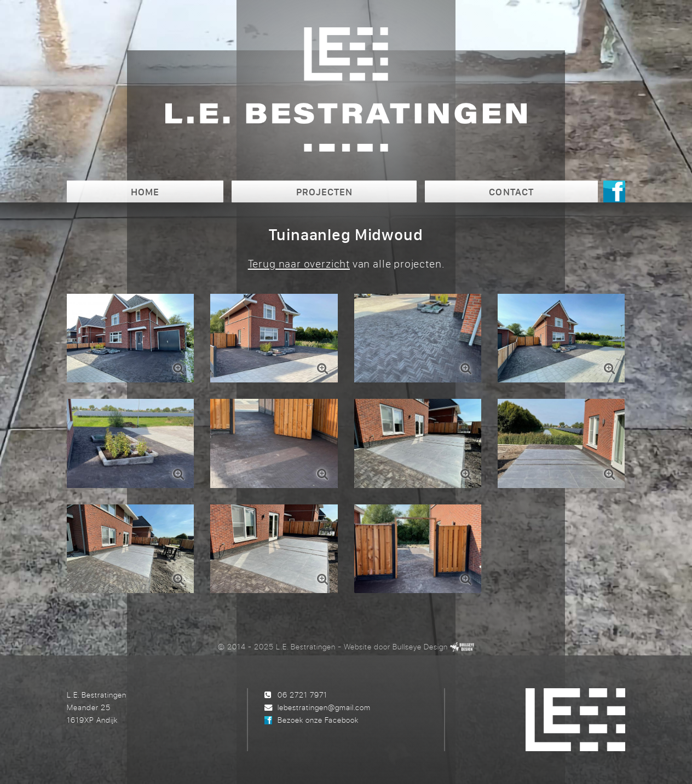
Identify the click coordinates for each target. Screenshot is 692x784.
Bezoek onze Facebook (318, 720)
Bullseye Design (420, 646)
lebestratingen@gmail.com (324, 707)
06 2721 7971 (302, 695)
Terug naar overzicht (299, 263)
